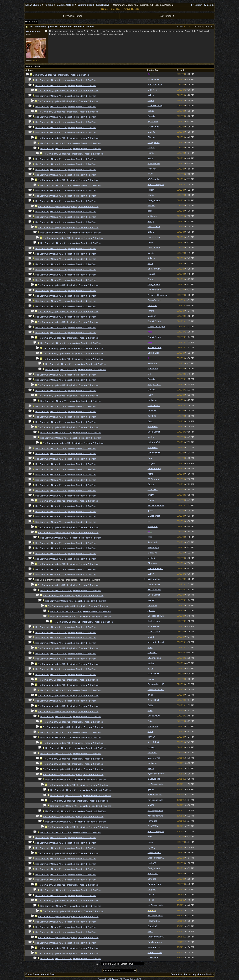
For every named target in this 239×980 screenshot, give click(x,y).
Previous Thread (72, 16)
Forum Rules (32, 974)
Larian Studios (33, 5)
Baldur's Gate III (65, 5)
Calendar (116, 9)
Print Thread (31, 22)
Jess (179, 27)
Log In (209, 5)
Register (196, 5)
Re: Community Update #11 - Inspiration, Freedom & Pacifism (62, 27)
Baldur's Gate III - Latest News (93, 5)
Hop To (98, 964)
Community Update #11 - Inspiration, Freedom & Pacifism (61, 75)
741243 (210, 27)
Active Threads (132, 9)
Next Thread (167, 16)
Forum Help (190, 974)
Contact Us (176, 974)
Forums (49, 5)
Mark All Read (48, 974)
